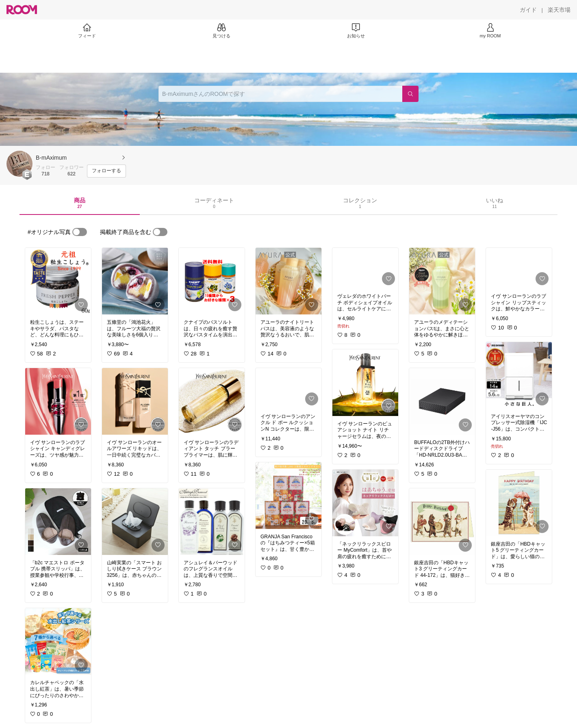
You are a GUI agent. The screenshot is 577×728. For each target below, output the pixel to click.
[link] (58, 281)
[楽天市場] (559, 10)
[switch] (80, 232)
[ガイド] (528, 10)
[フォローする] (106, 171)
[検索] (410, 94)
